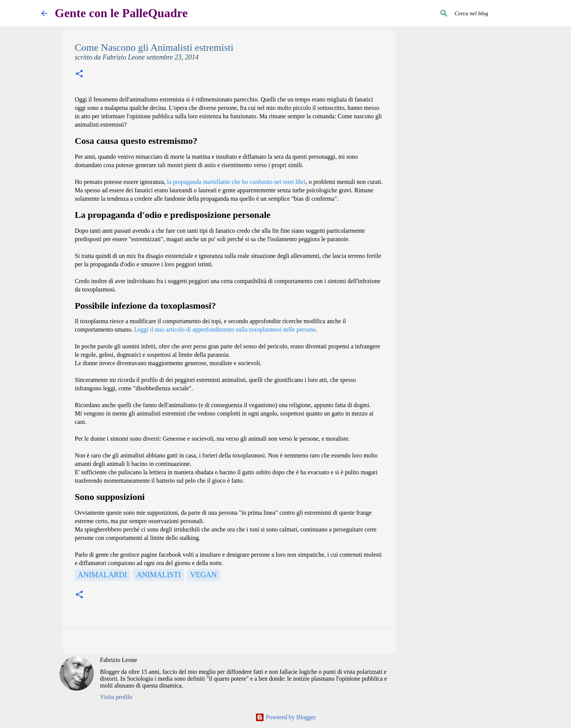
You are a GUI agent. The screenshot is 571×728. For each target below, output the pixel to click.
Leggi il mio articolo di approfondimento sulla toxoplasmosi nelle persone (225, 329)
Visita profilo (116, 697)
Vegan (204, 575)
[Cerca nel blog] (492, 13)
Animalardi (102, 575)
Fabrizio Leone (118, 660)
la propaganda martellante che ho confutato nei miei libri (236, 182)
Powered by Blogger (286, 717)
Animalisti (158, 575)
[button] (79, 75)
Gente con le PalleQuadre (121, 13)
